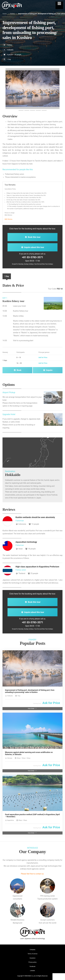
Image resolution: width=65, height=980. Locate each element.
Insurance (33, 958)
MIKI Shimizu (8, 219)
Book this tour (32, 237)
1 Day (7, 276)
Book (17, 370)
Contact (59, 977)
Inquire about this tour (32, 247)
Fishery (12, 14)
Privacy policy (33, 962)
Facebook (33, 966)
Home (5, 14)
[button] (8, 89)
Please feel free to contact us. (32, 874)
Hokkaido (10, 50)
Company (32, 950)
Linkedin (32, 971)
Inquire (48, 370)
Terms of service (33, 954)
